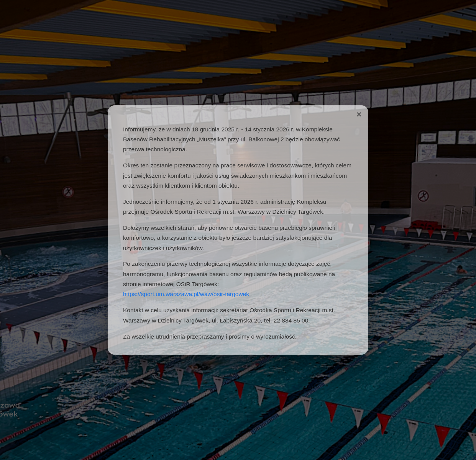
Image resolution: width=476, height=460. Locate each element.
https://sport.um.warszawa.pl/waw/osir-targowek (186, 294)
